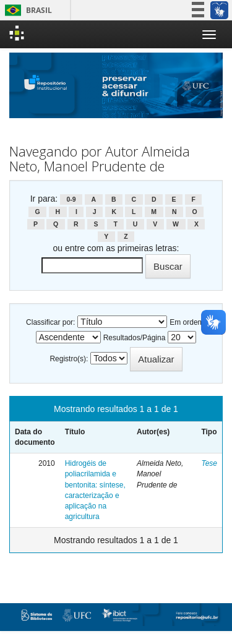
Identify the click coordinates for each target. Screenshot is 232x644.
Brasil (26, 10)
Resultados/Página (135, 338)
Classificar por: (50, 322)
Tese (209, 463)
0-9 (71, 199)
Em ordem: (188, 322)
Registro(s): (69, 359)
